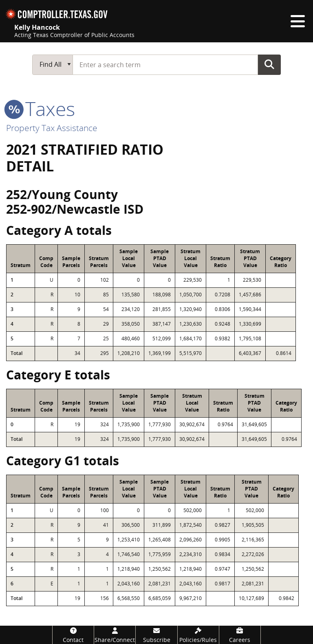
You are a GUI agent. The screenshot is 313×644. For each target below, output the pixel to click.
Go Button (269, 64)
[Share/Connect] (115, 635)
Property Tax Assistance (52, 128)
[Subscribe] (156, 635)
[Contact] (73, 635)
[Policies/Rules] (198, 635)
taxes (41, 108)
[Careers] (240, 635)
